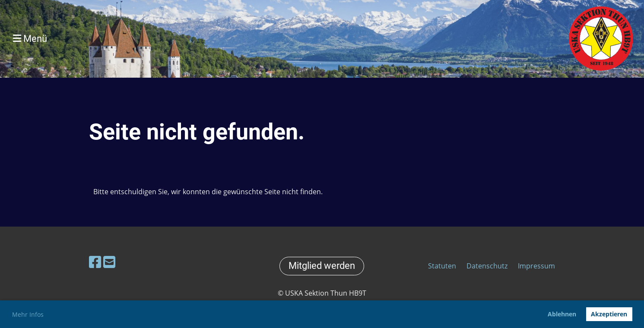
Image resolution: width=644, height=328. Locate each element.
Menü (30, 39)
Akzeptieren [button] (609, 314)
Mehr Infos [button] (28, 314)
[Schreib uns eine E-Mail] (109, 262)
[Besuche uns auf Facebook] (95, 262)
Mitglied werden (322, 266)
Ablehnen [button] (562, 314)
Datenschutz (487, 266)
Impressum (536, 266)
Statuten (443, 266)
